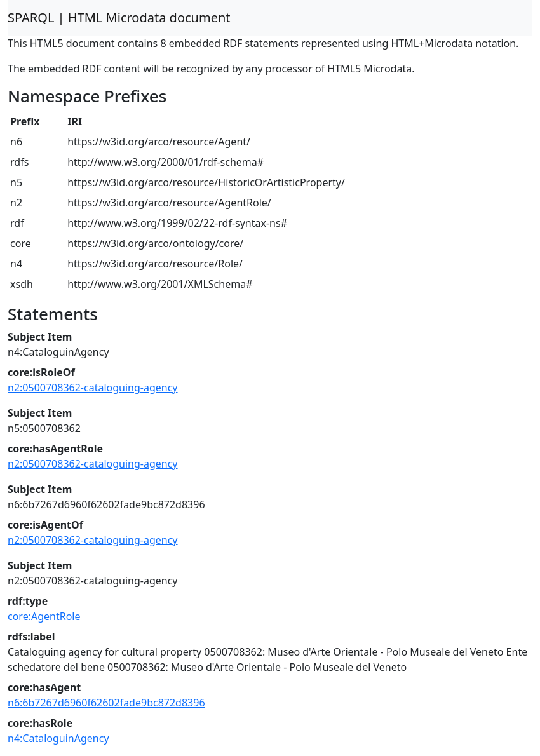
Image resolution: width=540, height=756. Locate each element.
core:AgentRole (44, 616)
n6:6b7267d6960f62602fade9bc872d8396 (106, 703)
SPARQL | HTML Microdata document (119, 17)
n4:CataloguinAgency (58, 738)
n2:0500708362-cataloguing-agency (93, 388)
